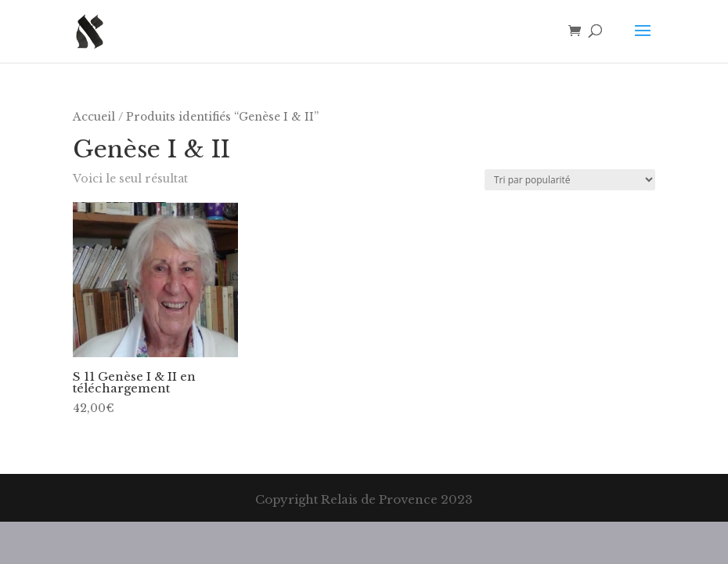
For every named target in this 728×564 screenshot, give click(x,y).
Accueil (94, 117)
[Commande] (570, 180)
